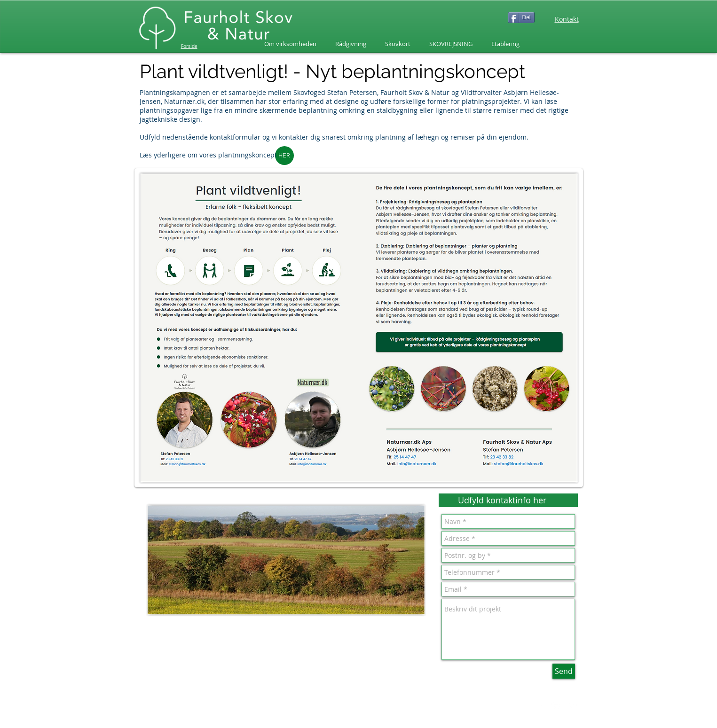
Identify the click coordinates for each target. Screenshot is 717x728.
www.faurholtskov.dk (204, 715)
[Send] (564, 671)
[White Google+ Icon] (573, 705)
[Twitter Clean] (557, 705)
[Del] (521, 17)
